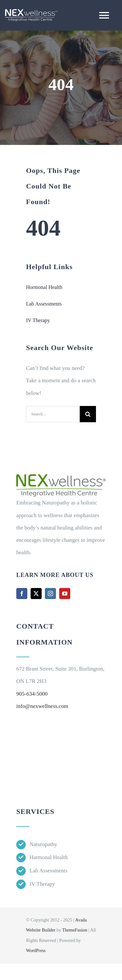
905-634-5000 (32, 694)
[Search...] (53, 414)
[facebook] (22, 594)
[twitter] (36, 594)
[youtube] (65, 594)
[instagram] (50, 594)
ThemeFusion (75, 930)
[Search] (88, 414)
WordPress (36, 951)
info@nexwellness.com (42, 706)
